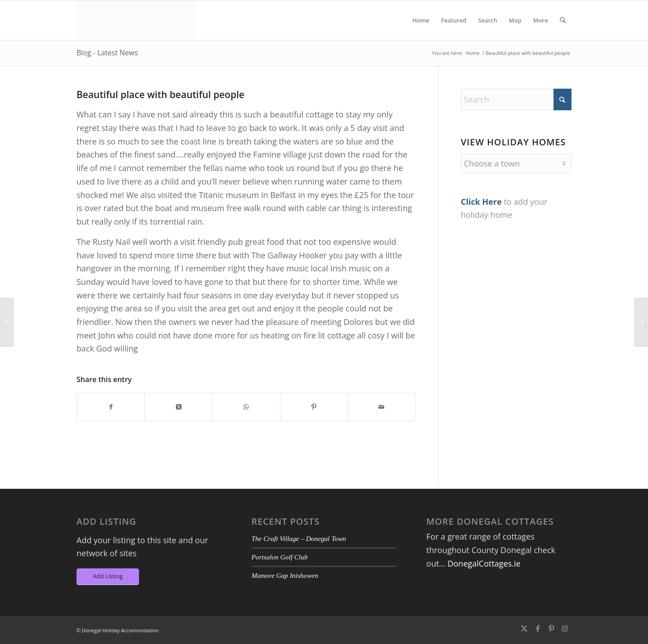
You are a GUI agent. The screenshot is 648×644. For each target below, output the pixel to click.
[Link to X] (524, 628)
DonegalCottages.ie (484, 563)
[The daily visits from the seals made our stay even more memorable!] (641, 322)
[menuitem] (421, 20)
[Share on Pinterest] (314, 407)
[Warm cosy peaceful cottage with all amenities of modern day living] (7, 322)
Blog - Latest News (107, 53)
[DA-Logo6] (136, 20)
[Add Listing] (108, 577)
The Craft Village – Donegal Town (299, 538)
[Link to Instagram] (565, 628)
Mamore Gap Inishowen (285, 575)
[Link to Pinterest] (551, 628)
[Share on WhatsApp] (246, 407)
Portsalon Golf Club (280, 557)
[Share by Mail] (381, 407)
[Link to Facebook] (538, 628)
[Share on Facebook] (111, 407)
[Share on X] (178, 407)
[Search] (563, 20)
